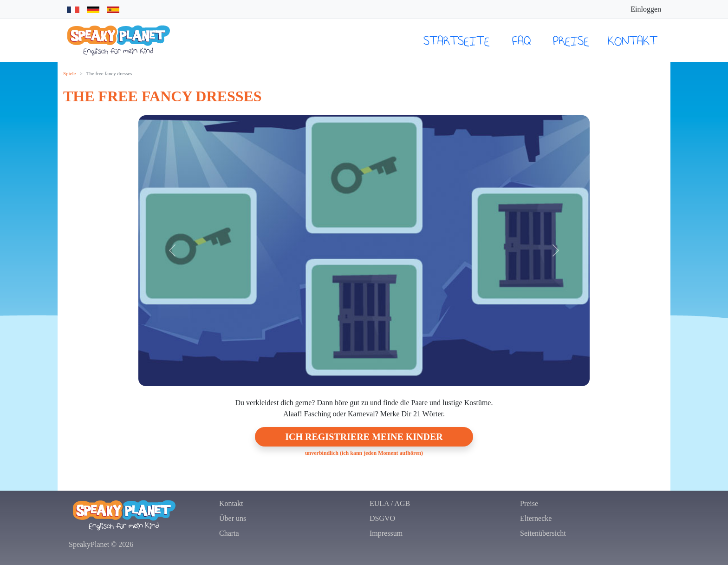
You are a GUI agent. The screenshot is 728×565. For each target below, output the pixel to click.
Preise (571, 40)
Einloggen (646, 9)
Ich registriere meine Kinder (364, 437)
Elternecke (536, 518)
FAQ (521, 40)
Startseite (457, 40)
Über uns (233, 518)
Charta (229, 533)
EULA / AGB (390, 503)
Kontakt (633, 40)
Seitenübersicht (543, 533)
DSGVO (382, 518)
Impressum (386, 533)
